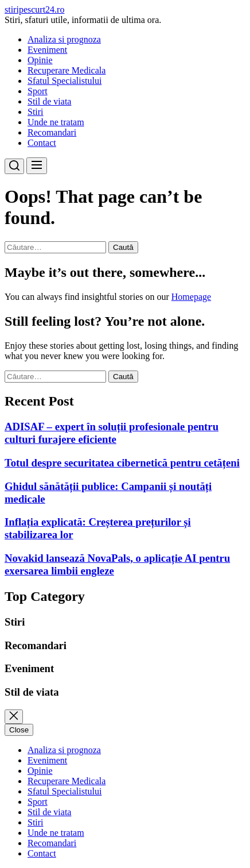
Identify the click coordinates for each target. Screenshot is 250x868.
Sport (38, 91)
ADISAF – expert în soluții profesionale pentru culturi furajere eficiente (112, 433)
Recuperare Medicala (67, 70)
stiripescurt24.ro (34, 9)
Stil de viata (49, 101)
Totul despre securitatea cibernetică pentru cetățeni (122, 463)
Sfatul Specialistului (65, 81)
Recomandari (52, 132)
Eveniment (47, 50)
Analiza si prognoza (64, 39)
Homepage (191, 297)
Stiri (36, 112)
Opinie (40, 60)
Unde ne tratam (56, 122)
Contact (42, 143)
